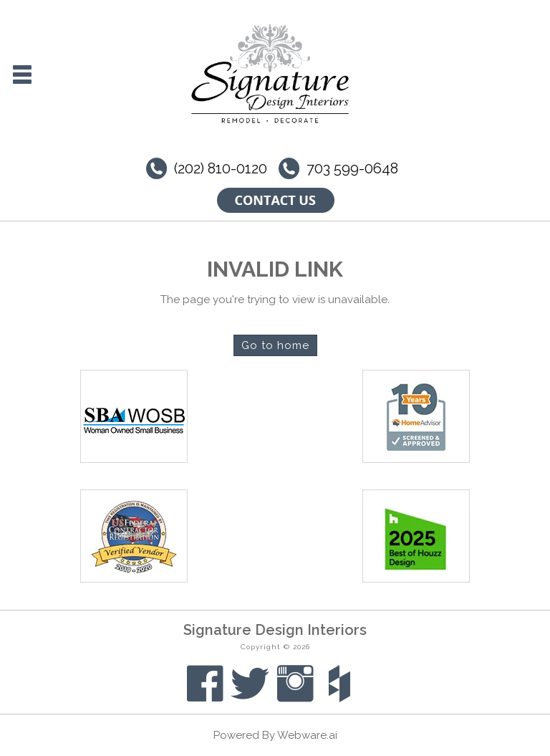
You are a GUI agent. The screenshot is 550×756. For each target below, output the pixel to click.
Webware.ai (307, 735)
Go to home (275, 345)
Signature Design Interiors (275, 630)
